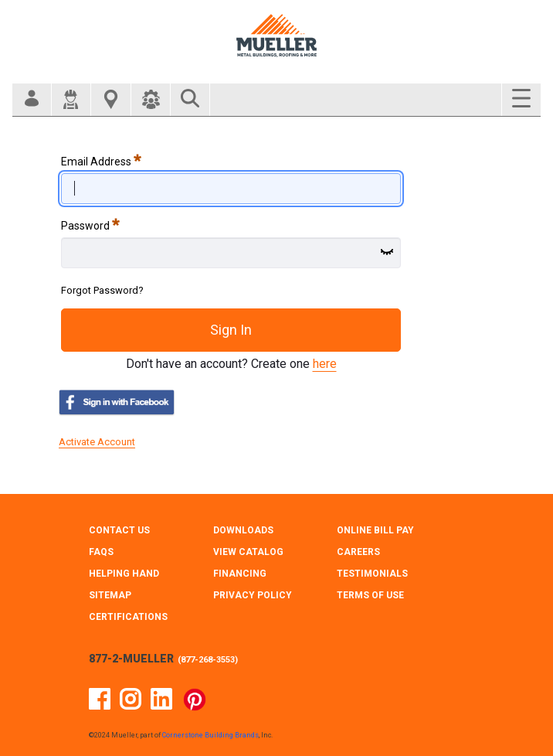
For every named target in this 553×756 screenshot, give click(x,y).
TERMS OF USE (370, 595)
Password (90, 224)
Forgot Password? (102, 290)
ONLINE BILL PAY (375, 530)
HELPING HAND (124, 574)
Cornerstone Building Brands (210, 735)
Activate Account (97, 442)
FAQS (101, 552)
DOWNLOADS (243, 530)
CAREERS (358, 552)
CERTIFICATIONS (128, 617)
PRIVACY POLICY (253, 595)
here (325, 364)
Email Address (101, 160)
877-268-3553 (208, 660)
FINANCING (240, 574)
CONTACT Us (119, 530)
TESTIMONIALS (372, 574)
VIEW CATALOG (248, 552)
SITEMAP (110, 595)
